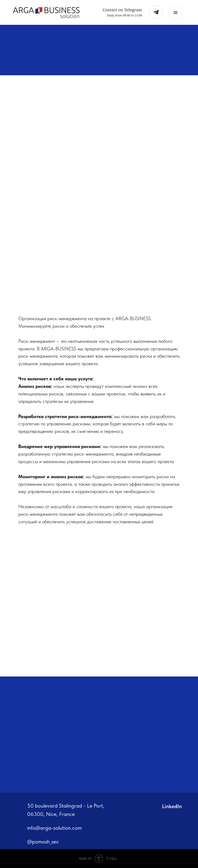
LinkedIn (172, 806)
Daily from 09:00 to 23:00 (125, 15)
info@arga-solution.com (54, 828)
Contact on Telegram (122, 10)
